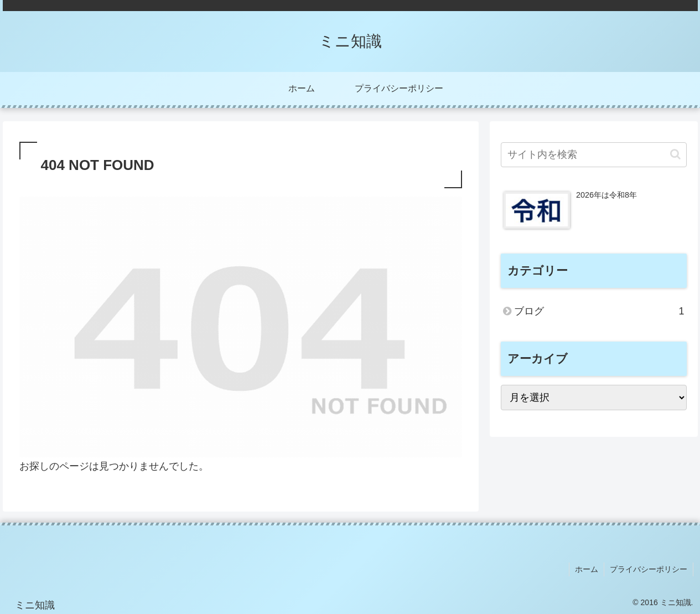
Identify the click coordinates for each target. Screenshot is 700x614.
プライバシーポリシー (649, 569)
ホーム (587, 569)
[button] (675, 154)
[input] (594, 155)
